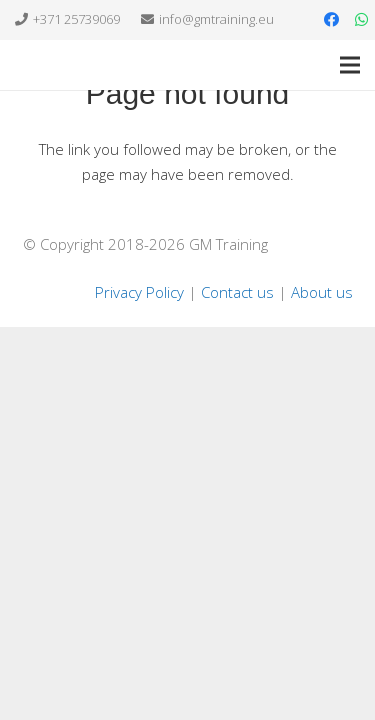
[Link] (49, 65)
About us (322, 292)
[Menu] (350, 65)
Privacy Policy (139, 292)
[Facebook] (331, 20)
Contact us (237, 292)
